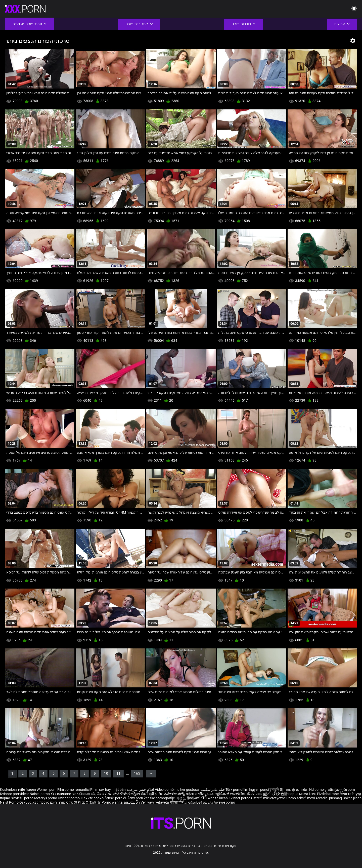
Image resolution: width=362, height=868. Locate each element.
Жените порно (92, 798)
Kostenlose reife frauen (18, 790)
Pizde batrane (328, 794)
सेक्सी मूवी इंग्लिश (152, 794)
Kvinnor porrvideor (15, 794)
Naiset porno (40, 794)
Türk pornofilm (237, 790)
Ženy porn (136, 798)
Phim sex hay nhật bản (108, 790)
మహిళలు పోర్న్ (175, 794)
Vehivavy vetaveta (155, 802)
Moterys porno (46, 798)
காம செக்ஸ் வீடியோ (88, 794)
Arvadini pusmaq (329, 798)
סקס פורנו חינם (62, 802)
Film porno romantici (73, 790)
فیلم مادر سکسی (212, 790)
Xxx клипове (61, 794)
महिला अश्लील (195, 794)
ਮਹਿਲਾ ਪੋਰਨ (254, 794)
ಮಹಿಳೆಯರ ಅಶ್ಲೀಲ (127, 794)
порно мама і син (302, 794)
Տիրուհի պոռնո (295, 790)
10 (106, 773)
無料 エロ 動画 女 (87, 802)
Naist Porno (10, 802)
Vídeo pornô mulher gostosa (177, 790)
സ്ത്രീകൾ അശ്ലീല (230, 794)
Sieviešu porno (22, 798)
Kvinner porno (240, 798)
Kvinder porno (69, 798)
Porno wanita (112, 802)
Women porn (47, 790)
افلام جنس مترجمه (140, 790)
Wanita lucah (218, 798)
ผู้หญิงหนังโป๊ (197, 798)
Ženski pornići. (116, 798)
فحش (210, 794)
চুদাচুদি (274, 790)
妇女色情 (281, 794)
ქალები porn (345, 790)
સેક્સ (109, 794)
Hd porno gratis (321, 790)
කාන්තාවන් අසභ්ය (199, 802)
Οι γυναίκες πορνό (35, 802)
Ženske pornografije (160, 798)
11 (118, 773)
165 (137, 773)
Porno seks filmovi (301, 798)
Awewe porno (224, 802)
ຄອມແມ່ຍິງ (132, 802)
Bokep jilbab (352, 798)
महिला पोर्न (177, 802)
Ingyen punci (259, 790)
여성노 (181, 798)
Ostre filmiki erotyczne (268, 798)
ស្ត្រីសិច (268, 794)
